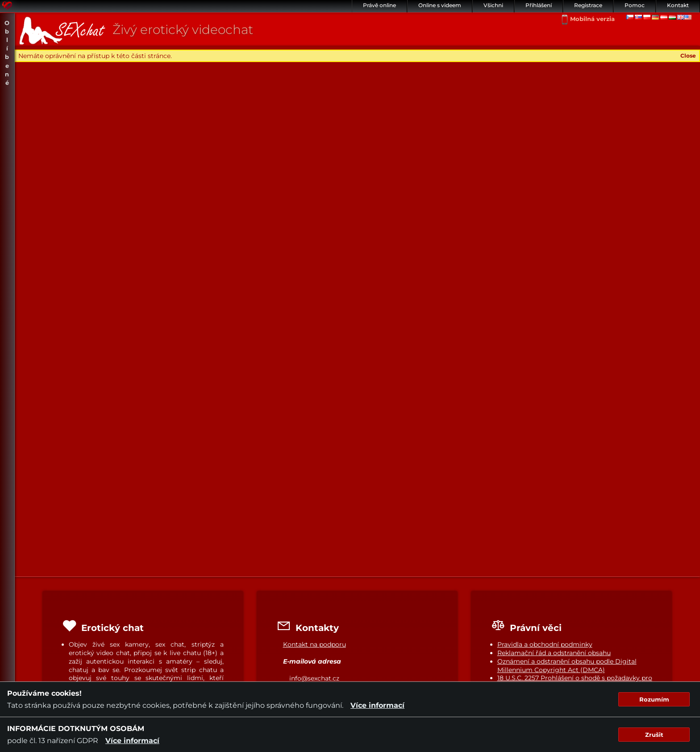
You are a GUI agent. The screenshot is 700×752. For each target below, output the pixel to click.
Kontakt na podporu (315, 644)
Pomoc (635, 5)
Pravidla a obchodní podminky (545, 644)
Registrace (588, 5)
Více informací (377, 705)
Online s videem (440, 5)
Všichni (493, 5)
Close (688, 56)
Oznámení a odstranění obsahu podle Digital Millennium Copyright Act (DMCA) (567, 666)
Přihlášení (539, 5)
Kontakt (678, 5)
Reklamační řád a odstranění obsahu (554, 653)
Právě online (379, 5)
